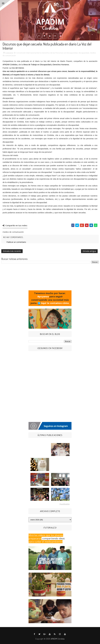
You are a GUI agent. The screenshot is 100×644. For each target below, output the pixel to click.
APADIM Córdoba (10, 65)
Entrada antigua (89, 251)
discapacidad (84, 53)
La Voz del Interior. (17, 68)
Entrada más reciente (12, 251)
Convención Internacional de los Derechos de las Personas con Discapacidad (47, 53)
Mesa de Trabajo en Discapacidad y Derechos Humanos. (46, 65)
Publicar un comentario (16, 242)
